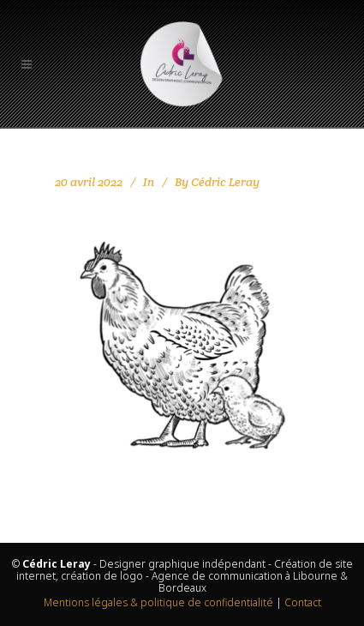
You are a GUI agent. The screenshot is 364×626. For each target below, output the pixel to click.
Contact (303, 602)
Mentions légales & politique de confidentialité (158, 602)
